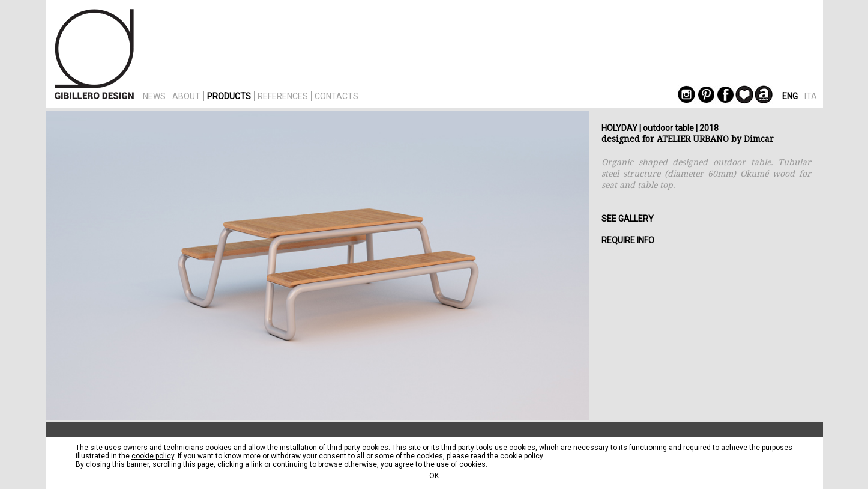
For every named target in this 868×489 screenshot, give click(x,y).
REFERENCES (283, 96)
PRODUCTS (229, 96)
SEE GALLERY (628, 219)
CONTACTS (336, 96)
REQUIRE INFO (628, 240)
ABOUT (186, 96)
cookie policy (153, 456)
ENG (790, 96)
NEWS (154, 96)
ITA (811, 96)
